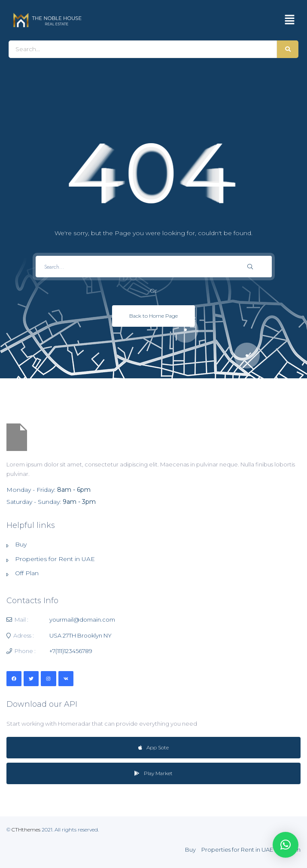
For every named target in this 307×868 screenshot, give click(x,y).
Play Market (153, 773)
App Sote (153, 747)
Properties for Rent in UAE (55, 559)
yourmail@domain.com (82, 620)
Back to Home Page (153, 316)
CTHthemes (26, 830)
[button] (290, 20)
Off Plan (27, 573)
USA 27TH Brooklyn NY (81, 635)
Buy (21, 544)
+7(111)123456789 (71, 651)
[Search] (143, 49)
